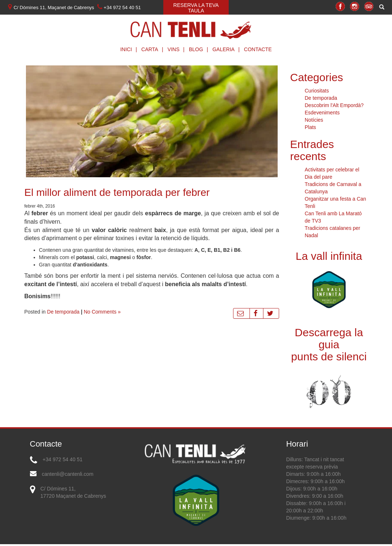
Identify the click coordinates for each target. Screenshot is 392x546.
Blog (200, 49)
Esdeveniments (322, 113)
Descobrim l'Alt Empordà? (334, 105)
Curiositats (317, 91)
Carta (154, 49)
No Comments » (102, 312)
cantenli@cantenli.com (68, 474)
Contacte (258, 49)
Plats (310, 127)
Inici (130, 49)
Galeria (228, 49)
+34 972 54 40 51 (63, 459)
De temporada (63, 312)
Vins (178, 49)
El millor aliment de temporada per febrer (117, 192)
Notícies (314, 120)
